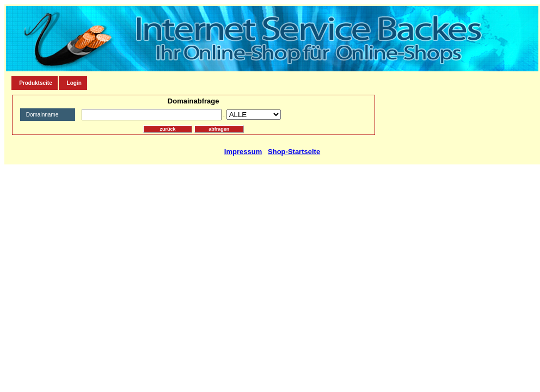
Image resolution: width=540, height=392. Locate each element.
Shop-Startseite (294, 152)
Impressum (243, 152)
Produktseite (36, 83)
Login (74, 83)
